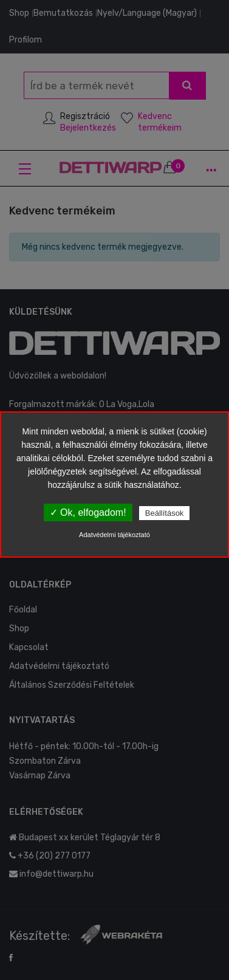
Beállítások (165, 513)
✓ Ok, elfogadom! (88, 512)
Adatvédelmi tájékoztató (114, 535)
